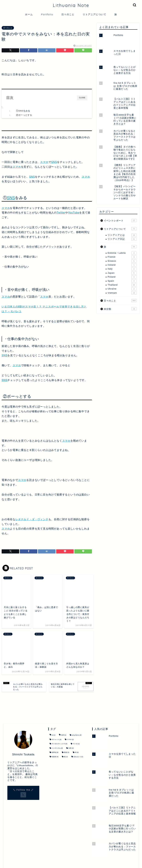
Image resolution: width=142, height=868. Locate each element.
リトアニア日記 (122, 239)
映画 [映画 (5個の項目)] (67, 752)
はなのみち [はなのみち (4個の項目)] (77, 735)
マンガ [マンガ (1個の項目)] (76, 744)
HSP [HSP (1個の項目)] (64, 735)
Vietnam (122, 293)
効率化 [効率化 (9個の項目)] (55, 752)
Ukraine (122, 289)
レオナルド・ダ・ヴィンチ (32, 519)
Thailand (122, 285)
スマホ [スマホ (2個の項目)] (70, 739)
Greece (122, 261)
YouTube (74, 213)
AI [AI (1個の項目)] (54, 735)
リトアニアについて (95, 14)
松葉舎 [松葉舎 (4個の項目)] (55, 757)
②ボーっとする (24, 115)
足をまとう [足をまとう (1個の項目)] (78, 757)
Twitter (61, 213)
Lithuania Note (71, 5)
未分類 (120, 309)
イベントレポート (120, 220)
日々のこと (68, 14)
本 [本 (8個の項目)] (77, 752)
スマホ (44, 162)
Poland (122, 277)
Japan (122, 273)
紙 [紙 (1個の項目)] (66, 757)
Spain (122, 281)
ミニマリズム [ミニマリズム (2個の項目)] (57, 748)
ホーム (29, 14)
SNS (21, 111)
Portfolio (47, 14)
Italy (122, 269)
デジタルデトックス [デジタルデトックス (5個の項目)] (59, 744)
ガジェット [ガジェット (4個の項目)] (57, 739)
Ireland (122, 265)
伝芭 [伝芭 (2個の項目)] (71, 748)
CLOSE (82, 98)
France (122, 257)
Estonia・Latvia (122, 253)
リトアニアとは (122, 235)
